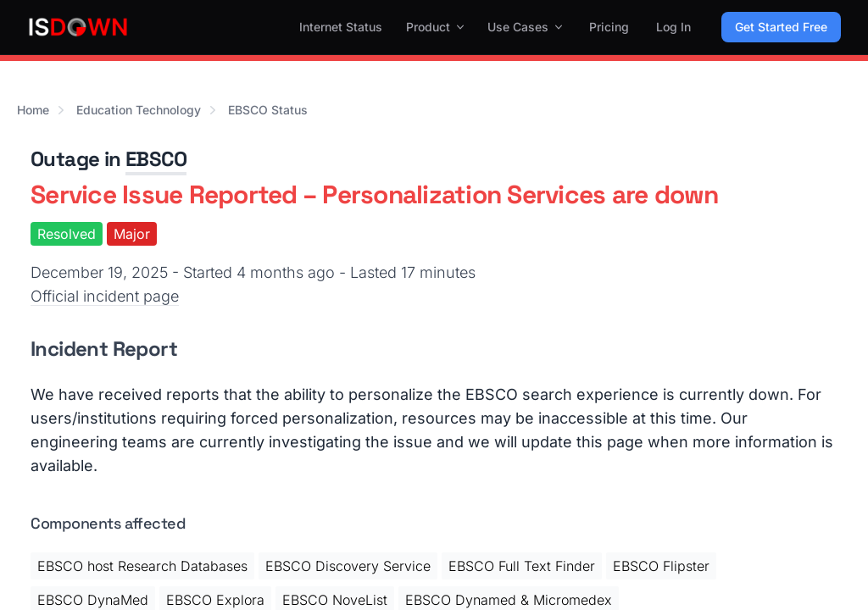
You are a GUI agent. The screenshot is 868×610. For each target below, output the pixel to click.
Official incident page (105, 296)
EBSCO (156, 159)
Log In (673, 27)
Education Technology (139, 110)
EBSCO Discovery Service (348, 566)
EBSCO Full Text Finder (522, 566)
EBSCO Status (268, 110)
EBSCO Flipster (661, 566)
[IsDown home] (78, 27)
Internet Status (341, 27)
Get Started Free (781, 27)
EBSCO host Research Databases (142, 566)
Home (33, 110)
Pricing (609, 27)
